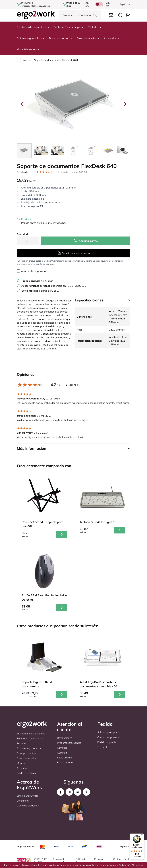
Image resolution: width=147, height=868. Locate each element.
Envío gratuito (65, 758)
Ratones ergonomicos (31, 38)
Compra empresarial (109, 737)
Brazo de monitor (88, 38)
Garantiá (62, 753)
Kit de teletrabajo (28, 49)
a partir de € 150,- (41, 291)
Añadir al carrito (86, 241)
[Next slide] (125, 104)
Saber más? (126, 865)
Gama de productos (28, 806)
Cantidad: (23, 234)
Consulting (23, 801)
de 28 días (37, 281)
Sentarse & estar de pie (69, 27)
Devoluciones (65, 738)
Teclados (95, 27)
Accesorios (112, 38)
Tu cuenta (103, 747)
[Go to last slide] (22, 104)
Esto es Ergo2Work (28, 796)
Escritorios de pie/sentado (33, 27)
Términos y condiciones (100, 861)
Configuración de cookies (122, 861)
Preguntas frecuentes (69, 743)
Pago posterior (65, 762)
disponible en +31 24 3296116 (54, 286)
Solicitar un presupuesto (74, 253)
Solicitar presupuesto (109, 732)
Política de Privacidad (81, 861)
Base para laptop (61, 38)
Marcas (21, 763)
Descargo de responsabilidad (60, 861)
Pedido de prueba (107, 742)
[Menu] (142, 835)
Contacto (62, 748)
